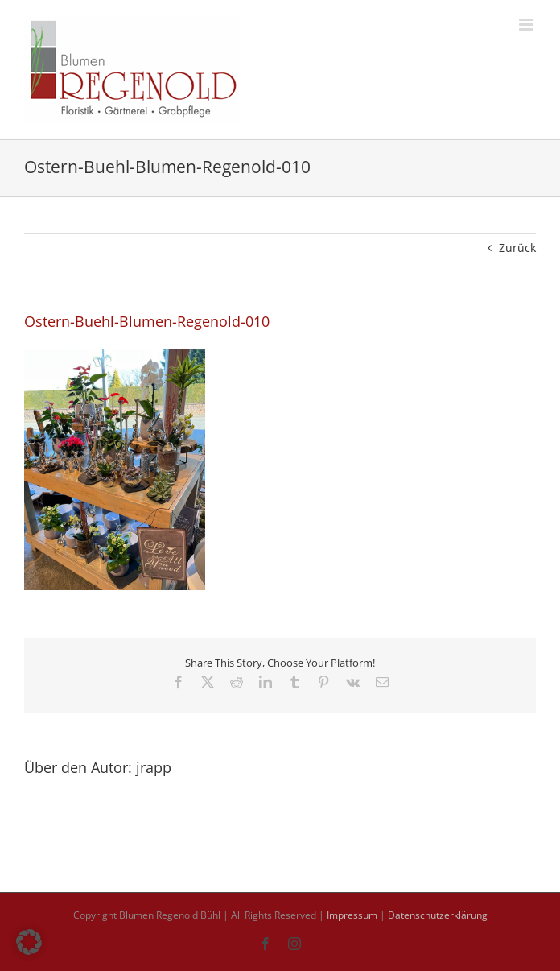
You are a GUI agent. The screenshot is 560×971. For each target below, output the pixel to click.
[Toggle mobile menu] (527, 25)
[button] (29, 942)
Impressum (352, 915)
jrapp (154, 767)
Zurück (517, 248)
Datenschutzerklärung (438, 915)
